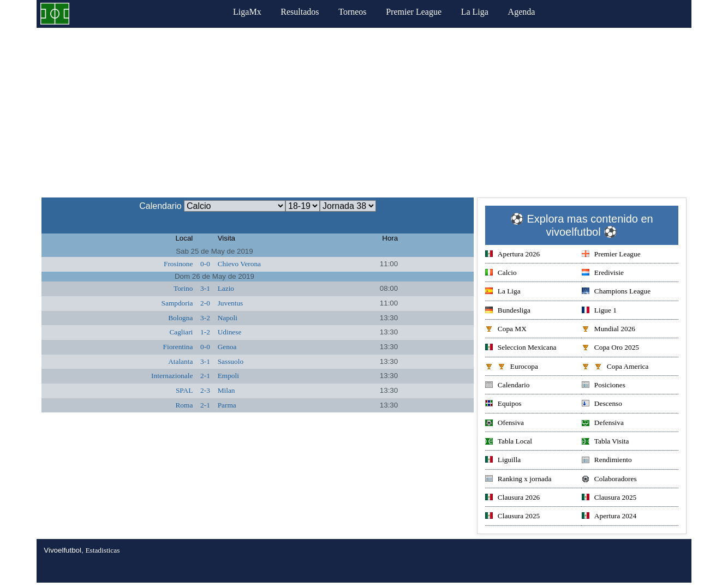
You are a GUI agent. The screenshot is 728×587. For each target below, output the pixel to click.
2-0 (205, 303)
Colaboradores (609, 480)
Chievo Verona (239, 264)
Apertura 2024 (609, 517)
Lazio (226, 288)
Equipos (503, 405)
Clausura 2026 (512, 498)
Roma (184, 405)
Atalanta (180, 361)
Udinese (230, 332)
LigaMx (247, 12)
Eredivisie (603, 274)
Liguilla (503, 461)
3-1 (205, 288)
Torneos (352, 12)
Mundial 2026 (608, 330)
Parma (227, 405)
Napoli (228, 318)
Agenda (522, 12)
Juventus (231, 303)
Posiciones (604, 386)
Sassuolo (231, 361)
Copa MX (506, 330)
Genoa (227, 347)
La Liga (475, 12)
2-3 (205, 390)
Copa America (615, 367)
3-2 (205, 318)
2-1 (205, 376)
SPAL (184, 390)
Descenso (602, 405)
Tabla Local (509, 442)
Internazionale (172, 376)
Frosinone (178, 264)
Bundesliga (508, 311)
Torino (183, 288)
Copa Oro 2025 (610, 348)
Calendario (507, 386)
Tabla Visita (605, 442)
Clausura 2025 (609, 498)
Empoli (228, 376)
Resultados (300, 12)
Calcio (501, 274)
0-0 (205, 264)
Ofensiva (505, 424)
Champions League (616, 292)
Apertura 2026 (512, 255)
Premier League (414, 12)
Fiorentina (178, 347)
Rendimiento (607, 461)
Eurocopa (512, 367)
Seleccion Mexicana (521, 348)
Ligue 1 (599, 311)
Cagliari (181, 332)
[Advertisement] (364, 110)
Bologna (180, 318)
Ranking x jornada (518, 480)
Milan (226, 390)
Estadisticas (102, 550)
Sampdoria (177, 303)
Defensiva (603, 424)
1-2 (205, 332)
